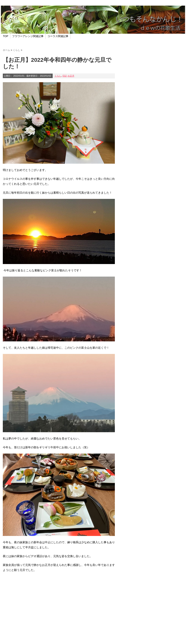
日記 (65, 76)
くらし (58, 76)
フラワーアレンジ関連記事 (28, 36)
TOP (6, 36)
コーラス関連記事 (58, 36)
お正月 (71, 76)
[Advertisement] (59, 607)
